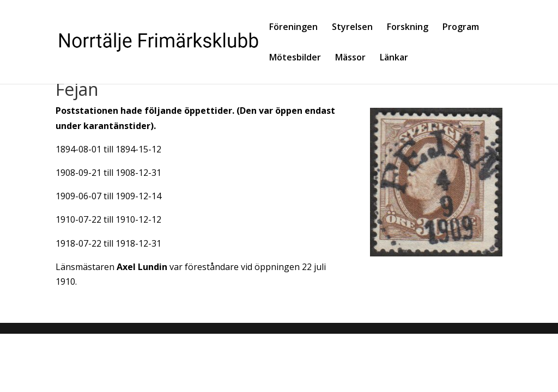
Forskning (408, 28)
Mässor (350, 58)
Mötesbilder (295, 58)
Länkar (394, 58)
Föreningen (293, 28)
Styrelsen (352, 28)
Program (461, 28)
